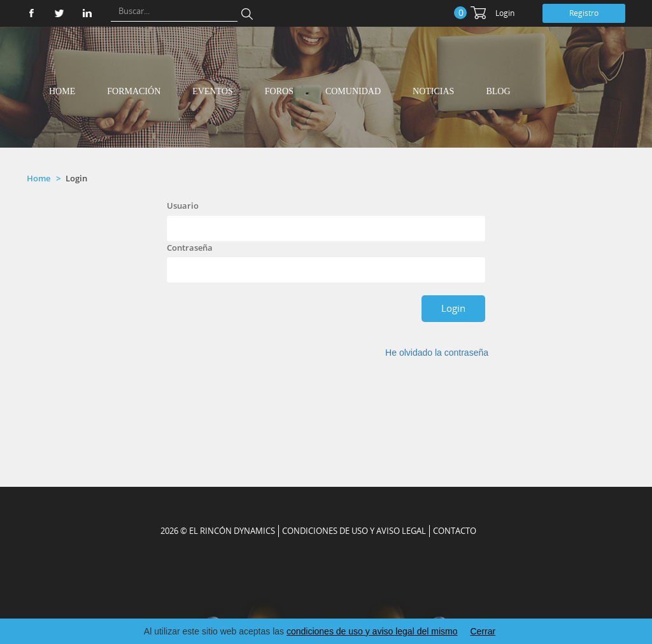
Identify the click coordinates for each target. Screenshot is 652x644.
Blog (498, 91)
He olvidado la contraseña (437, 353)
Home (62, 91)
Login (505, 13)
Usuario (183, 206)
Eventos (213, 91)
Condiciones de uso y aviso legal (354, 531)
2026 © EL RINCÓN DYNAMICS (218, 531)
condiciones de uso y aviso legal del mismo (372, 631)
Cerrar (483, 631)
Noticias (433, 91)
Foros (279, 91)
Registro (584, 13)
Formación (134, 91)
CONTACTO (455, 531)
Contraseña (190, 248)
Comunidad (353, 91)
